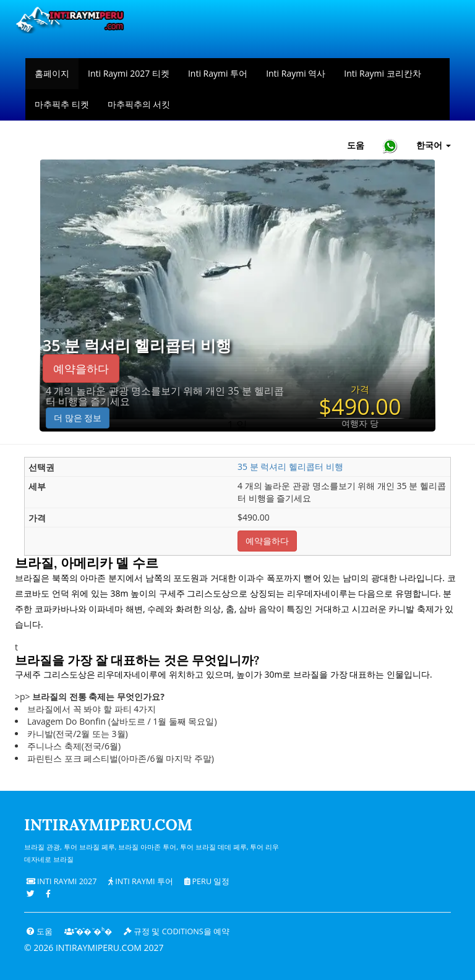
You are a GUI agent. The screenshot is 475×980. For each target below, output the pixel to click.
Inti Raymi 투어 (218, 73)
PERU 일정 (207, 881)
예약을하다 (81, 369)
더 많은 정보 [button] (78, 418)
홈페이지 (52, 73)
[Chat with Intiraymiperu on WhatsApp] (390, 146)
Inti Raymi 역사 (296, 73)
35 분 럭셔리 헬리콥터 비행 (137, 346)
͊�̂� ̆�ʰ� (88, 931)
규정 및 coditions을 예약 (177, 931)
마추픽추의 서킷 (139, 104)
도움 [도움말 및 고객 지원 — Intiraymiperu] (356, 145)
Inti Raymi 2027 (62, 881)
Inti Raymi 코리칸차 (382, 73)
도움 (40, 931)
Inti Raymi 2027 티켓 (129, 73)
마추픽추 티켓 (62, 104)
